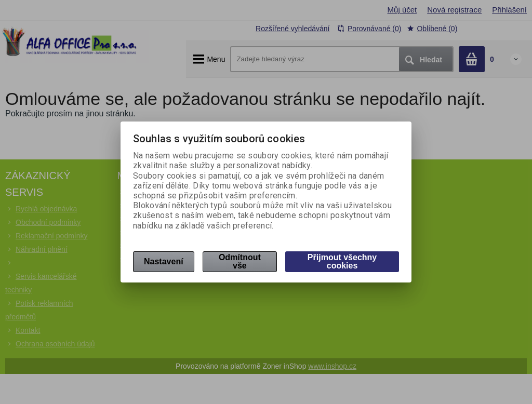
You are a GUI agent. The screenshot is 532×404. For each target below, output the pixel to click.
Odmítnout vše (240, 261)
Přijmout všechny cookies (342, 261)
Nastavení (164, 261)
